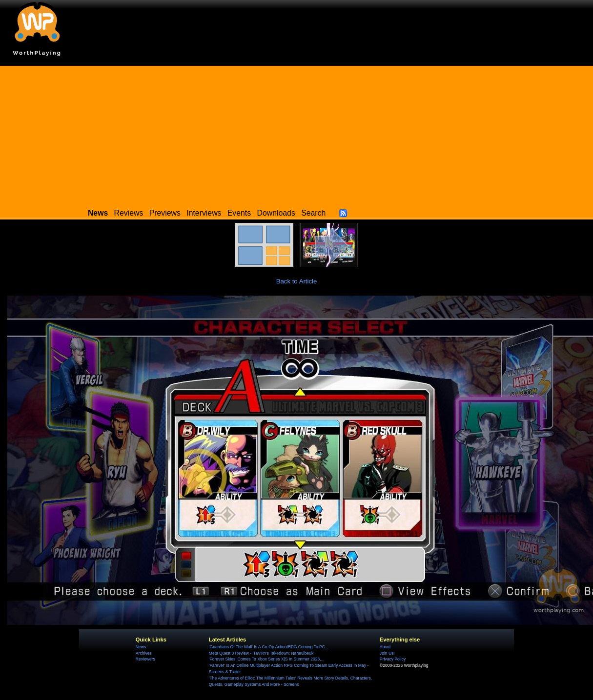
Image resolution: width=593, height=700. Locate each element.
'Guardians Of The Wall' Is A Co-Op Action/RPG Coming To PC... (269, 647)
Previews (165, 213)
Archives (144, 653)
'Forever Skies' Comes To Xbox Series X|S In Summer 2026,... (267, 659)
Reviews (129, 213)
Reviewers (145, 659)
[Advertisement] (297, 134)
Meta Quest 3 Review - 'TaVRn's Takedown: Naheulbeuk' (262, 653)
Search (313, 213)
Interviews (204, 213)
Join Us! (387, 653)
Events (239, 213)
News (141, 647)
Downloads (276, 213)
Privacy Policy (393, 659)
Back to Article (297, 281)
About (385, 647)
